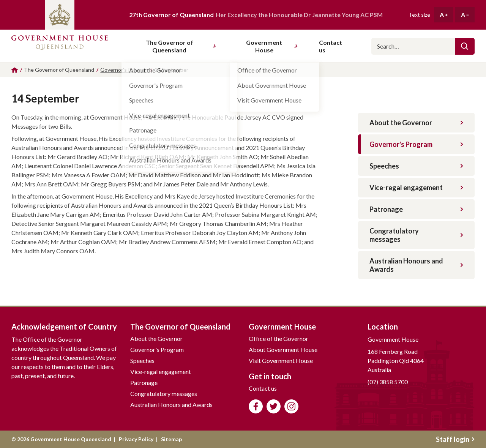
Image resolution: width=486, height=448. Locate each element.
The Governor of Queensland (181, 46)
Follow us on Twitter (274, 406)
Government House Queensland (60, 43)
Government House (272, 46)
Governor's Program (416, 144)
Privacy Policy (136, 439)
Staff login (455, 439)
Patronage (416, 209)
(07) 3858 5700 (388, 382)
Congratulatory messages (416, 235)
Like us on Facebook (256, 406)
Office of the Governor (279, 338)
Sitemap (171, 439)
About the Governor (416, 123)
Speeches (416, 166)
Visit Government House (281, 360)
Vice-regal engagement (416, 188)
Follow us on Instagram (291, 406)
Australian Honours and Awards (416, 265)
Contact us (263, 388)
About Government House (283, 349)
